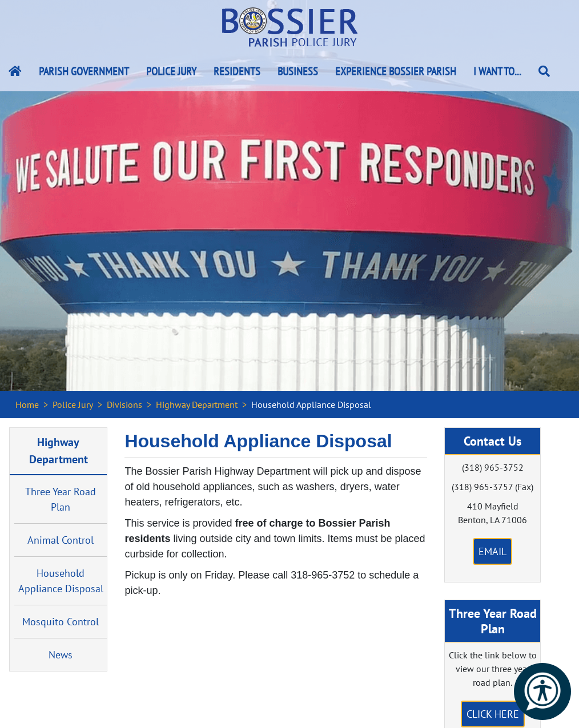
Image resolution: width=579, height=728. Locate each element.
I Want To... (497, 71)
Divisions (124, 405)
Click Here (493, 714)
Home (27, 405)
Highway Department (197, 405)
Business (298, 71)
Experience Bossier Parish (396, 71)
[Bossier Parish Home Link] (15, 71)
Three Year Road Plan (61, 499)
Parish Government (84, 71)
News (61, 655)
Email (492, 551)
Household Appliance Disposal (61, 581)
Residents (237, 71)
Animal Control (61, 540)
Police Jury (171, 71)
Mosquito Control (61, 622)
